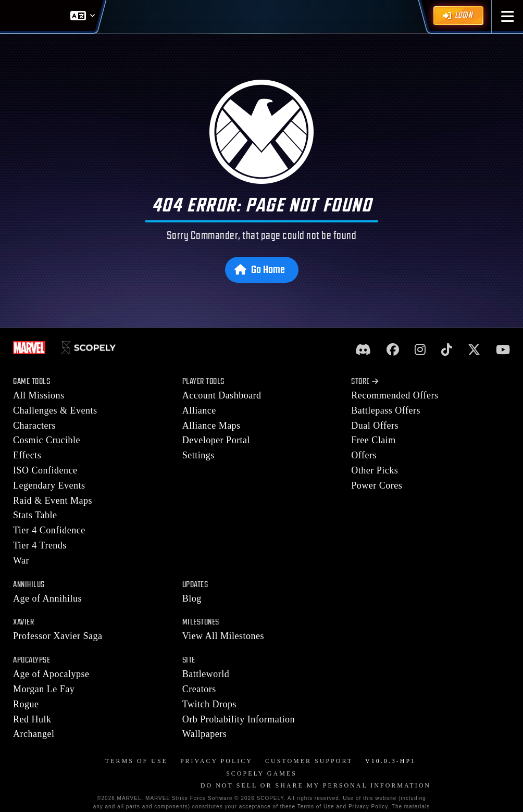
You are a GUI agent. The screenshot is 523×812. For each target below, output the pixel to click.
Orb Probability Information (239, 719)
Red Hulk (32, 719)
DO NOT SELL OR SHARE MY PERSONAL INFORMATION (316, 785)
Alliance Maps (211, 426)
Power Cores (377, 485)
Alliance (199, 410)
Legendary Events (49, 485)
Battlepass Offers (386, 410)
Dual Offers (375, 426)
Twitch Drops (209, 704)
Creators (199, 689)
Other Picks (375, 470)
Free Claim (373, 440)
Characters (34, 426)
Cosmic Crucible (47, 440)
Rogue (26, 704)
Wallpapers (205, 734)
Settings (198, 455)
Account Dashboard (222, 395)
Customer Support (309, 761)
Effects (27, 455)
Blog (192, 598)
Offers (364, 455)
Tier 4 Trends (40, 545)
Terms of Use (136, 761)
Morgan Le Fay (44, 689)
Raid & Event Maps (53, 501)
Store (365, 382)
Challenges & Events (55, 410)
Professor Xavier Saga (58, 636)
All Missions (39, 395)
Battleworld (206, 674)
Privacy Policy (216, 761)
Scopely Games (261, 773)
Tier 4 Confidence (49, 530)
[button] (508, 16)
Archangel (34, 734)
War (21, 560)
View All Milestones (223, 636)
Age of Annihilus (47, 598)
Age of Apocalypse (51, 674)
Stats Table (35, 515)
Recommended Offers (395, 395)
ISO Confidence (45, 470)
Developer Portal (216, 440)
